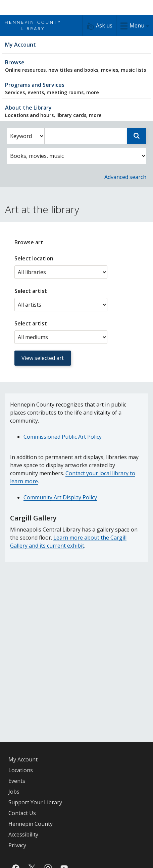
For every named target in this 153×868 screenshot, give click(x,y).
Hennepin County (31, 824)
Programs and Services (76, 88)
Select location (34, 258)
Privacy (17, 845)
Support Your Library (35, 802)
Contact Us (22, 813)
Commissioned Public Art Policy (63, 437)
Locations (21, 770)
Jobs (14, 792)
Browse (76, 66)
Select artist (31, 291)
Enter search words (44, 128)
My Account (23, 759)
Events (17, 781)
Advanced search (125, 177)
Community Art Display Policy (60, 497)
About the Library (76, 111)
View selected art (43, 358)
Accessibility (23, 834)
